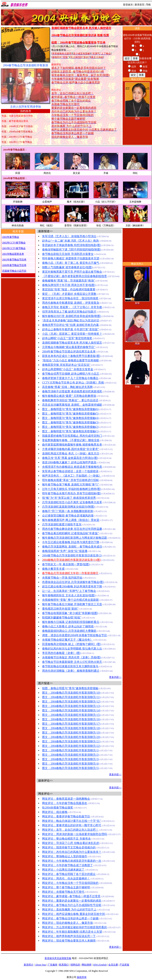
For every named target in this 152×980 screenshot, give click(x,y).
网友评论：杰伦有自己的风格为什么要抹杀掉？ (72, 852)
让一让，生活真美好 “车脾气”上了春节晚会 (69, 591)
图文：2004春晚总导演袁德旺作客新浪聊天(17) (71, 724)
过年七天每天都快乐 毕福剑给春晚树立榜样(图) (72, 489)
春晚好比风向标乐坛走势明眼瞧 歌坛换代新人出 (72, 649)
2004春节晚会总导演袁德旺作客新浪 (26, 65)
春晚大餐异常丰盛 (53, 569)
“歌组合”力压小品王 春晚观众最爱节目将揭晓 (70, 360)
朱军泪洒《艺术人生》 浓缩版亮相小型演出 (69, 236)
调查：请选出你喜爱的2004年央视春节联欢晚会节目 (74, 635)
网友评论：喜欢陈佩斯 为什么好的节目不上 (69, 910)
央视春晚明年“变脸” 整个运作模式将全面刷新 (70, 600)
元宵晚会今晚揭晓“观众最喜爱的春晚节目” (69, 347)
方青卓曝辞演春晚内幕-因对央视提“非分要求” (71, 449)
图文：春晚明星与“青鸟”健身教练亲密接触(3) (70, 422)
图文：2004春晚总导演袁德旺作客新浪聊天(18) (71, 728)
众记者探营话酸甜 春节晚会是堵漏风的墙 (68, 516)
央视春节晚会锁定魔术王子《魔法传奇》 (67, 640)
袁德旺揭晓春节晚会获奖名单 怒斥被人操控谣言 (72, 343)
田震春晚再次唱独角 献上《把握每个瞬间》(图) (72, 644)
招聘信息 (75, 965)
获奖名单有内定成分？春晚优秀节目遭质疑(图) (71, 356)
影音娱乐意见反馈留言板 (58, 958)
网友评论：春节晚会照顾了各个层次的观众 (69, 874)
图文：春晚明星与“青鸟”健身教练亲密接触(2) (70, 427)
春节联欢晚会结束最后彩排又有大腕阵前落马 (70, 666)
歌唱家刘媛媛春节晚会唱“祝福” (62, 618)
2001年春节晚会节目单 (14, 260)
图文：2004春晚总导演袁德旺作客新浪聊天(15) (71, 715)
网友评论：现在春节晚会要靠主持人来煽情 (69, 941)
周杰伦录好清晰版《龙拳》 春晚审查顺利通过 (71, 671)
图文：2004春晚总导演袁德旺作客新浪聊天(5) (70, 768)
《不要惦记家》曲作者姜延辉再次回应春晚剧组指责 (74, 276)
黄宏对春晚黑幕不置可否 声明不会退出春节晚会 (72, 272)
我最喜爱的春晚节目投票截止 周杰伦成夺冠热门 (72, 436)
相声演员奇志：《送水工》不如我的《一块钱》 (72, 476)
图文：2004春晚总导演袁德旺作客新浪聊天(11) (71, 697)
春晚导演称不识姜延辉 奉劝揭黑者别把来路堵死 (72, 391)
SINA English (100, 965)
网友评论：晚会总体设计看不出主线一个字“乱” (71, 821)
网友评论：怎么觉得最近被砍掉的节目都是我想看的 (74, 927)
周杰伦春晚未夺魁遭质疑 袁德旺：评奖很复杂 (71, 303)
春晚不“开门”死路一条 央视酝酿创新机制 (68, 511)
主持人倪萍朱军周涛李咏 (26, 107)
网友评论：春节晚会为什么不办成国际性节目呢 (72, 905)
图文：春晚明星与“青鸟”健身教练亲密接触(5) (70, 414)
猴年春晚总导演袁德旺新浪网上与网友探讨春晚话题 (74, 538)
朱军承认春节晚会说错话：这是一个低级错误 (70, 471)
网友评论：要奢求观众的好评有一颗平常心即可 (72, 825)
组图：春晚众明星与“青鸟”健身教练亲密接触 (70, 688)
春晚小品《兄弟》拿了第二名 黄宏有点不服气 (71, 263)
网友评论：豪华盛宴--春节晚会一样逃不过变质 (71, 896)
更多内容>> (115, 677)
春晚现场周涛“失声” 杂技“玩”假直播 (65, 551)
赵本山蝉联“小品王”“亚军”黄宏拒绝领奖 (67, 338)
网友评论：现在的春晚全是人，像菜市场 (67, 923)
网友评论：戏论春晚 (55, 812)
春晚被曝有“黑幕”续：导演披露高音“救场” (69, 281)
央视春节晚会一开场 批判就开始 (62, 578)
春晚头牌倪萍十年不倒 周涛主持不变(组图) (69, 285)
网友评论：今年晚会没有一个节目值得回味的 (70, 883)
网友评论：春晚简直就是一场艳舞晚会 (66, 799)
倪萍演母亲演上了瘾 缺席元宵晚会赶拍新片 (69, 312)
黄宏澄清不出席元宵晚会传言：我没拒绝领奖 (70, 298)
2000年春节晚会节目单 (14, 265)
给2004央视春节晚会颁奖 (58, 808)
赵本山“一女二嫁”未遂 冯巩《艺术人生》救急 (70, 241)
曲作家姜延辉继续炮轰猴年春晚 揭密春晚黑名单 (72, 445)
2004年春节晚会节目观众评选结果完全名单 (69, 352)
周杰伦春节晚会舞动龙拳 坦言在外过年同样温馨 (72, 529)
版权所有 (82, 977)
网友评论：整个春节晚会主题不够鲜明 (66, 887)
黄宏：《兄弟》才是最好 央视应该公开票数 (69, 294)
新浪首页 (140, 5)
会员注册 (113, 965)
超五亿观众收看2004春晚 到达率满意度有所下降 (72, 587)
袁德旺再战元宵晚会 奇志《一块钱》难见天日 (71, 454)
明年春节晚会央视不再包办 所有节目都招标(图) (72, 493)
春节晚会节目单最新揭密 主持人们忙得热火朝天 (72, 662)
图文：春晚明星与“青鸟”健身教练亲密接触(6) (70, 409)
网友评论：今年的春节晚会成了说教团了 (67, 865)
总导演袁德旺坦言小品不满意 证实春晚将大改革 (72, 502)
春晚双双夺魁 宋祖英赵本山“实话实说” (66, 365)
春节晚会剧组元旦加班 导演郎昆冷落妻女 (68, 254)
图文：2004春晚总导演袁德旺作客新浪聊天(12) (71, 702)
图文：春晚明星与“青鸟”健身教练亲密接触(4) (70, 418)
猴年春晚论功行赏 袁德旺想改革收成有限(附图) (72, 316)
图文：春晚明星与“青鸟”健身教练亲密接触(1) (70, 431)
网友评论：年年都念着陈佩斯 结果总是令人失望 (72, 932)
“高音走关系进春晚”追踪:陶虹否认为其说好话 (70, 321)
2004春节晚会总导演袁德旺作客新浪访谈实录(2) (72, 555)
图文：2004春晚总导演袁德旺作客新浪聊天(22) (71, 746)
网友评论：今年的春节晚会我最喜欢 (65, 803)
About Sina (40, 965)
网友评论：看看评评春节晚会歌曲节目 (66, 816)
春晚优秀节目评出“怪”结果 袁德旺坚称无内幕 (70, 325)
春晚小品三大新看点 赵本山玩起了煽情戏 (68, 626)
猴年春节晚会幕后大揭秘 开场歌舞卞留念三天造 (72, 604)
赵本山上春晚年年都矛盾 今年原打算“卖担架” (70, 329)
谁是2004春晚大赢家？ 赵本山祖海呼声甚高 (69, 462)
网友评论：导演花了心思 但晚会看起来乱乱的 (71, 843)
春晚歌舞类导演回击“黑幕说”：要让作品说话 (70, 400)
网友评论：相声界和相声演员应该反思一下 (69, 936)
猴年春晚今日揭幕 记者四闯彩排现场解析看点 (71, 622)
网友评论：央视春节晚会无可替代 (63, 892)
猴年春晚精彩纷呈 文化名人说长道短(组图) (69, 595)
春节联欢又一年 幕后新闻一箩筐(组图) (66, 564)
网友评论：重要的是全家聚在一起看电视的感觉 (72, 901)
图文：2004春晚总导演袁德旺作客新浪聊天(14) (71, 710)
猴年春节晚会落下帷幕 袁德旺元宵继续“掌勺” (70, 485)
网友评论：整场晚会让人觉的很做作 (65, 856)
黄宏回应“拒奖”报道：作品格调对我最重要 (69, 289)
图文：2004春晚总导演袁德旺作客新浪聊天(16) (71, 719)
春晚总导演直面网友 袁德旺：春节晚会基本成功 (72, 547)
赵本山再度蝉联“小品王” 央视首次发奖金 (68, 369)
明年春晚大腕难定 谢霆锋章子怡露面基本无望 (71, 258)
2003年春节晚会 (11, 237)
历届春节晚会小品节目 (14, 271)
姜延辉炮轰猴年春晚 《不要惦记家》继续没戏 (71, 440)
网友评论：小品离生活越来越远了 (63, 870)
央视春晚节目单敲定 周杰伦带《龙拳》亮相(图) (72, 657)
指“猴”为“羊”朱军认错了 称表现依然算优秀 (69, 498)
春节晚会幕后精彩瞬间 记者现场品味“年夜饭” (70, 533)
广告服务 (53, 965)
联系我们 (64, 965)
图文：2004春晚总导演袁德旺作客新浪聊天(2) (70, 755)
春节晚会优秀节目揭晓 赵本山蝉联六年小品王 (71, 374)
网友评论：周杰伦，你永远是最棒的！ (66, 879)
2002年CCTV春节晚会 (14, 243)
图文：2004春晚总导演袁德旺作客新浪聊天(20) (71, 737)
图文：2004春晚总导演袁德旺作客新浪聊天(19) (71, 733)
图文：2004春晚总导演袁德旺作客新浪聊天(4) (70, 764)
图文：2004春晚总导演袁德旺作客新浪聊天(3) (70, 759)
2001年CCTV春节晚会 (14, 248)
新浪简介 (29, 965)
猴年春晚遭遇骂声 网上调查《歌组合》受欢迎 (71, 520)
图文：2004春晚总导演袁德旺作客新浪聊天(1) (70, 750)
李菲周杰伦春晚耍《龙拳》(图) (61, 653)
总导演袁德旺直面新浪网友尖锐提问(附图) (68, 507)
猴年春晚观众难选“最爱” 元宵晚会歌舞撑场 (69, 396)
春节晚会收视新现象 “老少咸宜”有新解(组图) (70, 613)
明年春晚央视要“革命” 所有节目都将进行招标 (70, 480)
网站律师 (87, 965)
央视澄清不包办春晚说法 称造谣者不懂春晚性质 (72, 467)
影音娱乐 (128, 5)
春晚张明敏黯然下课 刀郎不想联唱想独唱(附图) (72, 250)
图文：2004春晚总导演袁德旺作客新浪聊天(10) (71, 693)
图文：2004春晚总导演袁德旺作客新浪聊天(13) (71, 706)
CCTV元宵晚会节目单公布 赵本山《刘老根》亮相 (73, 383)
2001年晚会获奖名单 (13, 254)
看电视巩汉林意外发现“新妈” (60, 609)
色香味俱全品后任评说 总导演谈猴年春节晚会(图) (73, 582)
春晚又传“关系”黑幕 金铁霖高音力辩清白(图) (70, 458)
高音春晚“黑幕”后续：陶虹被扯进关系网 (67, 387)
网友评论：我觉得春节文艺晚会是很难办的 (69, 847)
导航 (148, 5)
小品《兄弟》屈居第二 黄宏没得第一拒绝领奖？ (72, 334)
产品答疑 (124, 965)
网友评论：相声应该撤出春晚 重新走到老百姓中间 (73, 914)
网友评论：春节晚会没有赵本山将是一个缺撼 (70, 918)
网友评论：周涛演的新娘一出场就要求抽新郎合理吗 (74, 834)
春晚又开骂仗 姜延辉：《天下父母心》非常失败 (72, 307)
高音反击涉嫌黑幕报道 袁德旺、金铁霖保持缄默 (72, 405)
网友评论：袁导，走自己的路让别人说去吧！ (70, 830)
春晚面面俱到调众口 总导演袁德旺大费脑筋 (69, 631)
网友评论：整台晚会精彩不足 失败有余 (66, 839)
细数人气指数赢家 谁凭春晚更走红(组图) (67, 267)
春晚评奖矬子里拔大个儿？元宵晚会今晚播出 (70, 378)
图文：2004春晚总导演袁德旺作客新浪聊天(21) (71, 741)
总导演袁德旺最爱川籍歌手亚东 (62, 524)
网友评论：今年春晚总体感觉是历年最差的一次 (72, 861)
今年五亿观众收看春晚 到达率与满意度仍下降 (71, 542)
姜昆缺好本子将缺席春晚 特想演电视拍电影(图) (72, 245)
